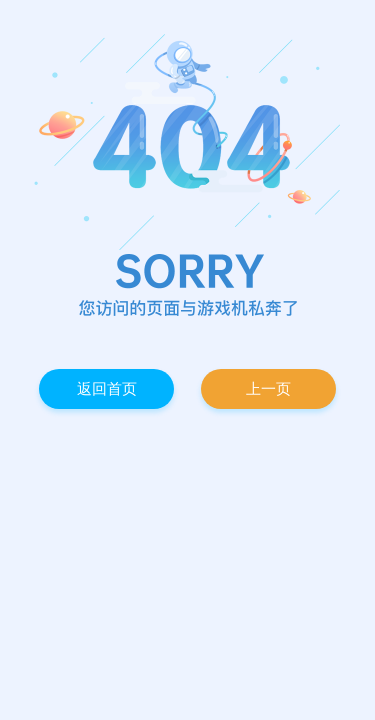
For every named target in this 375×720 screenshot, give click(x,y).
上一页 (268, 389)
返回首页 (107, 389)
